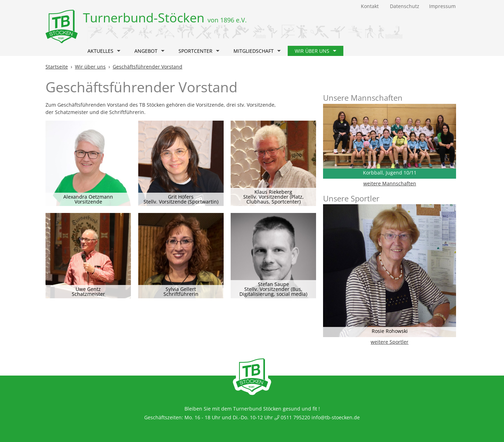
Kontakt (370, 6)
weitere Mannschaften (390, 183)
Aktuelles (104, 51)
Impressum (442, 6)
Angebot (149, 51)
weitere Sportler (390, 342)
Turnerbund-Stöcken (165, 18)
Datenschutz (405, 6)
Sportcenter (199, 51)
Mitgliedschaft (257, 51)
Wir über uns (316, 51)
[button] (119, 52)
